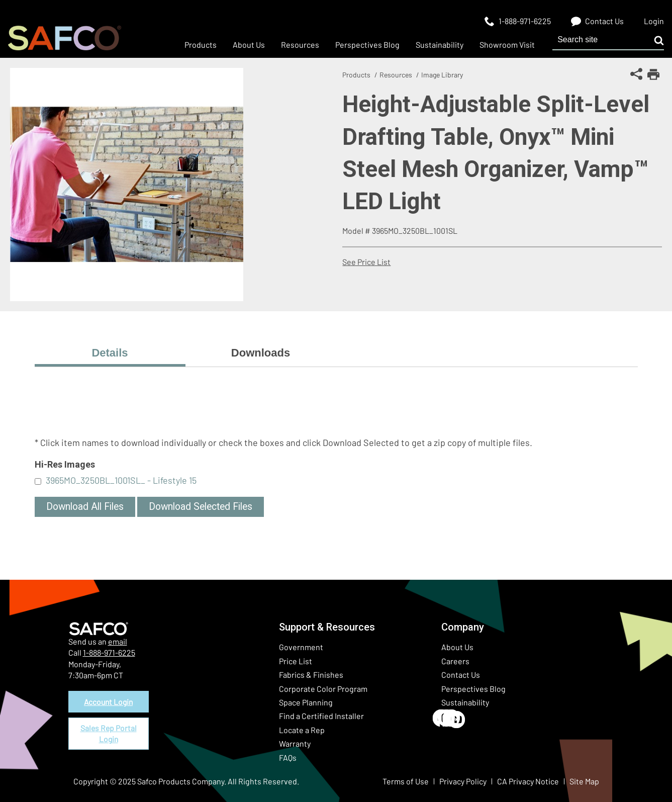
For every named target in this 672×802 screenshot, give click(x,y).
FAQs (288, 758)
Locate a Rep (302, 730)
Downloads (261, 353)
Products (356, 75)
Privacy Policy (463, 781)
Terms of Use (406, 781)
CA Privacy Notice (528, 781)
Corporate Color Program (323, 689)
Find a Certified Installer (321, 716)
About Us (457, 647)
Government (301, 647)
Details (110, 353)
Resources (396, 75)
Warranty (295, 743)
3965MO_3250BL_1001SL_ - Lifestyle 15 (121, 480)
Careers (455, 661)
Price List (296, 661)
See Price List (366, 262)
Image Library (442, 75)
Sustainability (465, 702)
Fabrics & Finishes (311, 675)
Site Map (584, 781)
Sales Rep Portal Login (109, 735)
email (118, 641)
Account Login (109, 702)
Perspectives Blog (473, 689)
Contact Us (461, 675)
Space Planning (306, 702)
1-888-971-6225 (109, 652)
